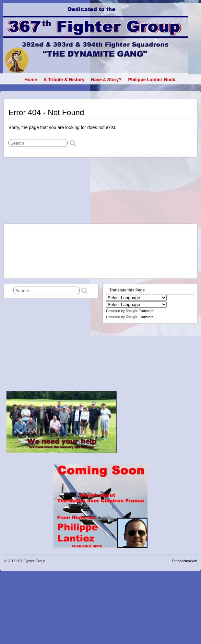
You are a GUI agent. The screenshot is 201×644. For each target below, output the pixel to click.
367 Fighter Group (31, 561)
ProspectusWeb (185, 561)
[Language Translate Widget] (136, 298)
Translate (140, 311)
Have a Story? (106, 80)
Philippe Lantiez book (152, 80)
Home (31, 80)
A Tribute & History (64, 80)
